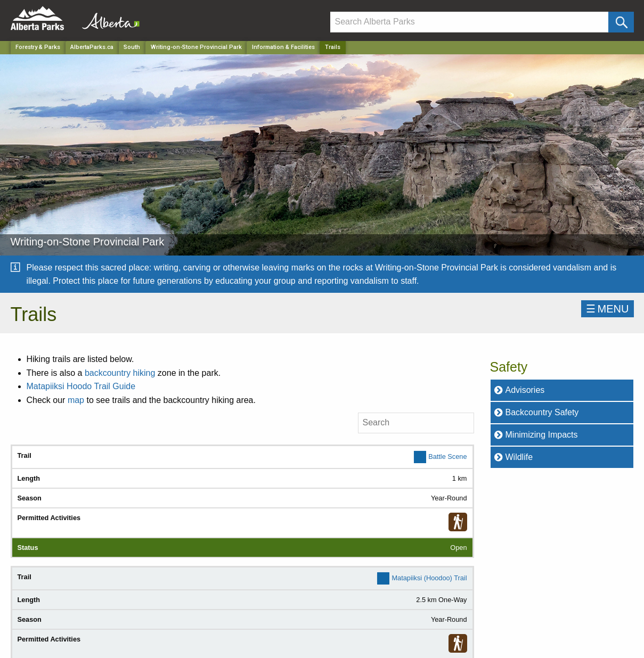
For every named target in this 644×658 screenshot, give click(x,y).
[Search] (470, 22)
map (76, 400)
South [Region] (132, 47)
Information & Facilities (283, 47)
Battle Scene (447, 456)
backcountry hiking (120, 373)
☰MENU (608, 309)
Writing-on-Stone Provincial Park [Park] (196, 47)
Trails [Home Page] (333, 47)
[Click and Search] (621, 22)
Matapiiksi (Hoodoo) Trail (429, 578)
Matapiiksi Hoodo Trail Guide (82, 386)
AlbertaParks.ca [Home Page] (92, 47)
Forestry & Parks (38, 47)
